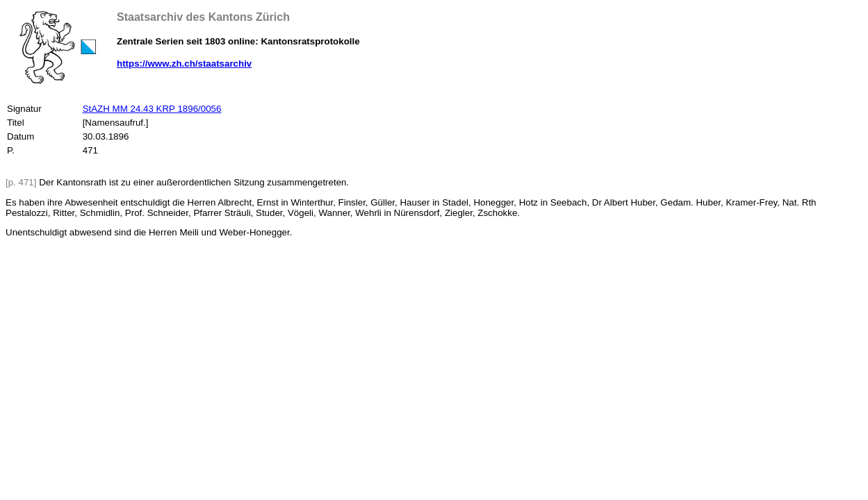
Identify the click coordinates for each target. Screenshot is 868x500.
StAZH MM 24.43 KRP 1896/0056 (152, 109)
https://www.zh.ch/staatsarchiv (184, 64)
